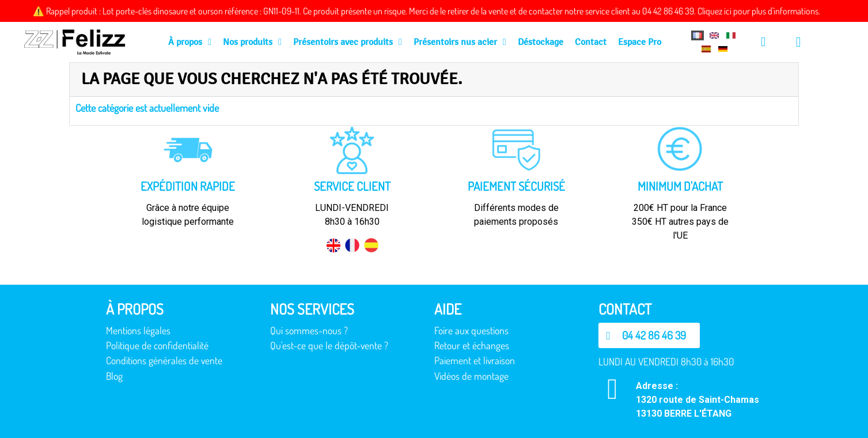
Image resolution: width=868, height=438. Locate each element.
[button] (649, 335)
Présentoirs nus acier (460, 42)
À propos (190, 42)
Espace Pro (640, 42)
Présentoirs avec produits (348, 42)
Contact (591, 42)
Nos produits (252, 42)
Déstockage (541, 42)
